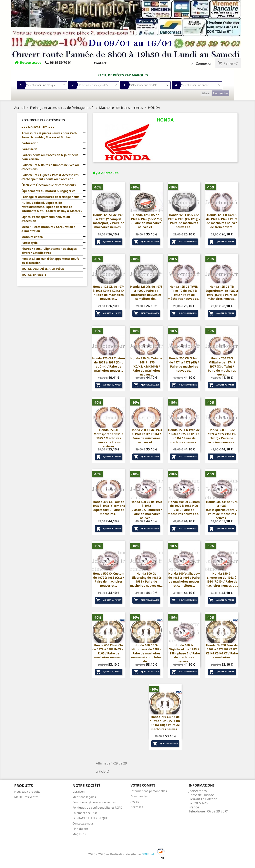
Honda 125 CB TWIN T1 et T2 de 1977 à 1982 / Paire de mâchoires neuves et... (184, 293)
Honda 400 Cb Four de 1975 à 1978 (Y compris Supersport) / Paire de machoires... (109, 508)
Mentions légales (84, 797)
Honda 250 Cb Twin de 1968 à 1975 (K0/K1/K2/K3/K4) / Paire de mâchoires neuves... (146, 366)
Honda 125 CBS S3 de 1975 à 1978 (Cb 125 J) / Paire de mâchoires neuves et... (184, 221)
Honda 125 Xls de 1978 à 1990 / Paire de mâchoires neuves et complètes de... (146, 293)
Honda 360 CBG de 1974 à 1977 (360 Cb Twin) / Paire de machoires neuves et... (222, 436)
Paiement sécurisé (85, 813)
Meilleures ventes (26, 797)
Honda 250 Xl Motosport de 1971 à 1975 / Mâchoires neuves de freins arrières (109, 438)
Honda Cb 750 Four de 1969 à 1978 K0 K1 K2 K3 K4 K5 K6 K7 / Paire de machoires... (222, 651)
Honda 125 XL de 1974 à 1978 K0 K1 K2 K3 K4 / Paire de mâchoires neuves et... (109, 293)
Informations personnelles (149, 791)
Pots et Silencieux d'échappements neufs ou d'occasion (50, 261)
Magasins (79, 834)
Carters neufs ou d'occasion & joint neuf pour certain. (50, 157)
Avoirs (135, 802)
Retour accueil (32, 62)
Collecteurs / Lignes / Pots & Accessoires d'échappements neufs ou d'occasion (50, 177)
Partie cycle (29, 243)
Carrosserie (29, 149)
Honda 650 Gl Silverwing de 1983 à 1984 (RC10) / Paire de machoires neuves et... (222, 579)
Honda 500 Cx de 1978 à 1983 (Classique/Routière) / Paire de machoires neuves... (222, 510)
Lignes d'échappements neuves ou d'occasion (46, 219)
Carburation (30, 143)
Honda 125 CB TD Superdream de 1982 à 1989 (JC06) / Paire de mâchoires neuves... (222, 293)
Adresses (137, 807)
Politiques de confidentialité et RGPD (97, 807)
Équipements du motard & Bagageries (48, 191)
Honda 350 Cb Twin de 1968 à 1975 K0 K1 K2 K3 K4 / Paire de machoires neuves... (184, 436)
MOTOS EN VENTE (34, 275)
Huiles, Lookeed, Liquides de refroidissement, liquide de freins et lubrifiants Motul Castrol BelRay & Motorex (52, 207)
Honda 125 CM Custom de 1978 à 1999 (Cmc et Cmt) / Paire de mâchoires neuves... (109, 364)
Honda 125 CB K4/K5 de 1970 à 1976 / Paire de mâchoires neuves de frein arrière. (222, 221)
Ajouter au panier (109, 242)
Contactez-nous (83, 823)
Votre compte (143, 785)
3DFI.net (155, 854)
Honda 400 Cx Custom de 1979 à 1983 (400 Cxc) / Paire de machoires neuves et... (184, 508)
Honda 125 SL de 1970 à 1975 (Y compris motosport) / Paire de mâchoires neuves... (109, 221)
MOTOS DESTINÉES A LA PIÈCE (43, 269)
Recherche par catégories (43, 120)
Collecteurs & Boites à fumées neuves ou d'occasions (50, 167)
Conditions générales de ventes (94, 802)
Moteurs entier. (32, 237)
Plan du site (80, 829)
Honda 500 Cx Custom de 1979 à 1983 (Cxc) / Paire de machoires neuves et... (109, 579)
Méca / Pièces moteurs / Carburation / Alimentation (48, 229)
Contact (100, 63)
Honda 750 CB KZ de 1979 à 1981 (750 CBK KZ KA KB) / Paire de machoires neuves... (165, 723)
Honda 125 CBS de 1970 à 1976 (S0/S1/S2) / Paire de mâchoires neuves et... (146, 221)
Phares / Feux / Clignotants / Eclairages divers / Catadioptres (49, 251)
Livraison (79, 792)
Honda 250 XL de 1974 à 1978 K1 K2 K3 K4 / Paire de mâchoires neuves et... (146, 436)
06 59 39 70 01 (58, 62)
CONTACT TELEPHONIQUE (90, 818)
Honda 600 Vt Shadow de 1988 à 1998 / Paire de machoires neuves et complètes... (184, 579)
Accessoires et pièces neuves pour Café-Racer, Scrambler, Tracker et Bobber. (49, 135)
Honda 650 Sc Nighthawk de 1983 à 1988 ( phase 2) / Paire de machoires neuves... (184, 653)
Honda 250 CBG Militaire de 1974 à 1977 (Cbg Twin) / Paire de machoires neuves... (222, 366)
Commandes (139, 796)
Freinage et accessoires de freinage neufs (50, 197)
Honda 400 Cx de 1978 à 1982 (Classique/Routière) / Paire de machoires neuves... (146, 510)
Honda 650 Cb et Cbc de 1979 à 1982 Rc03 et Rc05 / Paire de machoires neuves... (109, 651)
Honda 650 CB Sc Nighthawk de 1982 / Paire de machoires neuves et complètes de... (146, 653)
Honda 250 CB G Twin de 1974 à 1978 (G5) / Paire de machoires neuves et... (184, 364)
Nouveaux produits (27, 792)
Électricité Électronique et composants (49, 185)
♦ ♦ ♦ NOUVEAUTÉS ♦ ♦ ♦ (38, 127)
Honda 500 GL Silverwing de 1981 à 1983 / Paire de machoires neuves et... (146, 579)
